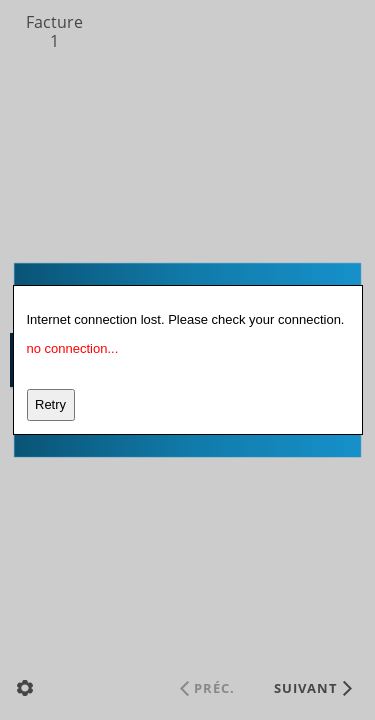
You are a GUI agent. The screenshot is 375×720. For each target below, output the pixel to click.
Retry (50, 404)
